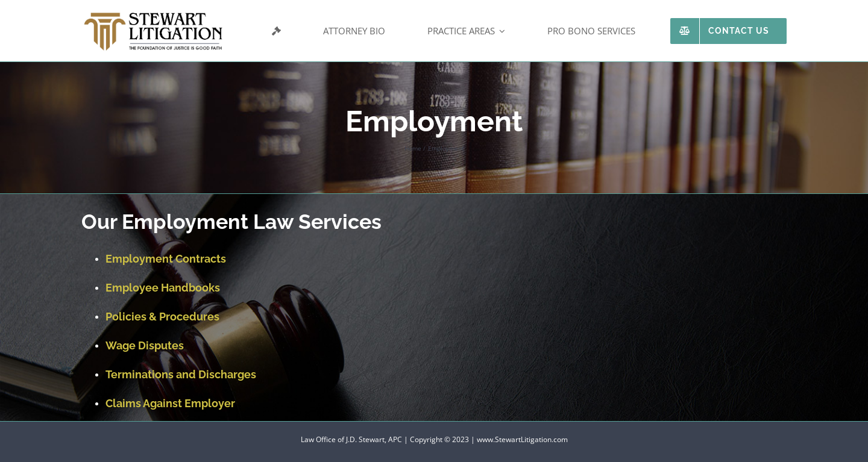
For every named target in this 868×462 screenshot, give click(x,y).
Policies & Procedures (162, 317)
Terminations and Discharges (181, 374)
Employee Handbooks (163, 288)
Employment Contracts (166, 259)
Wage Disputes (145, 345)
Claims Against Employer (170, 403)
